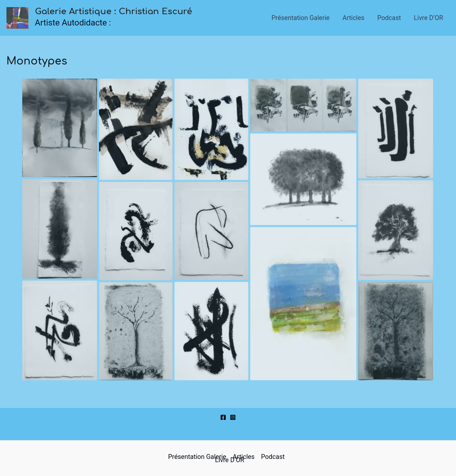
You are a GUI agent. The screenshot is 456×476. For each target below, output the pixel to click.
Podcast (389, 18)
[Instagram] (233, 417)
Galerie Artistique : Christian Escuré (114, 11)
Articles (353, 18)
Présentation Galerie (301, 18)
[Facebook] (223, 417)
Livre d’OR (428, 18)
